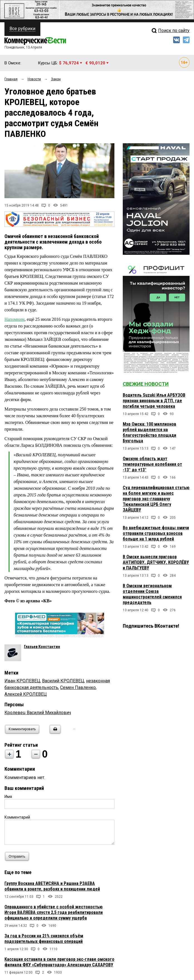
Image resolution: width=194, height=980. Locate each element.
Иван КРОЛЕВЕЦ (22, 681)
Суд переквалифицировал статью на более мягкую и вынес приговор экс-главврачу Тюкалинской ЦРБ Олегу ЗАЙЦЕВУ (156, 499)
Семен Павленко (78, 687)
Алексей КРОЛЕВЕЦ (26, 694)
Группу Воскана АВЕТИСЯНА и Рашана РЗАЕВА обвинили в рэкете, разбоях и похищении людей (52, 886)
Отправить (18, 856)
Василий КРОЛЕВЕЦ (63, 681)
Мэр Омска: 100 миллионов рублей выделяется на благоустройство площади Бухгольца (149, 432)
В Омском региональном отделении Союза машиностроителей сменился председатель (152, 594)
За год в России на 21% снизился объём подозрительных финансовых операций (44, 939)
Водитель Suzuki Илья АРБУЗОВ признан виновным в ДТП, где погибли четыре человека (154, 401)
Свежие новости (146, 384)
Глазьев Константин (42, 647)
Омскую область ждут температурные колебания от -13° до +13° (152, 464)
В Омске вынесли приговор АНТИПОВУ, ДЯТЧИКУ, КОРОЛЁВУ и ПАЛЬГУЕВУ (156, 562)
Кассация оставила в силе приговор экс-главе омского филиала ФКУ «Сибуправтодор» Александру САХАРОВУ (59, 962)
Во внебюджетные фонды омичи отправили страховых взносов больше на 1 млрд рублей (156, 533)
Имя (8, 797)
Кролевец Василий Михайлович (38, 713)
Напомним (14, 319)
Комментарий (17, 817)
